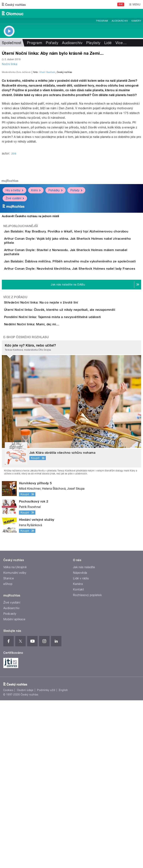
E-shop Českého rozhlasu (26, 505)
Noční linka (9, 64)
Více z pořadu (15, 422)
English (63, 858)
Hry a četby (14, 271)
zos (14, 234)
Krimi (36, 271)
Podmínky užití (46, 858)
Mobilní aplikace (14, 787)
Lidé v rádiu (81, 746)
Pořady (52, 43)
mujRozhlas (10, 261)
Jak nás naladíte (84, 735)
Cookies (8, 858)
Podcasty (10, 781)
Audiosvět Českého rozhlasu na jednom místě (30, 297)
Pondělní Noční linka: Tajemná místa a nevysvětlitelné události (67, 463)
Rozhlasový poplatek (87, 763)
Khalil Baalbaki (47, 153)
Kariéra (78, 752)
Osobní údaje (25, 858)
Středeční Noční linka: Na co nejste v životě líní (56, 428)
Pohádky (55, 271)
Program (102, 21)
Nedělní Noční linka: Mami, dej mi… (47, 481)
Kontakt (78, 757)
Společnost (12, 43)
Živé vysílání (15, 279)
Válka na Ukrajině (15, 735)
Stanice (9, 746)
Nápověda (80, 740)
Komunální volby (15, 740)
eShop (8, 752)
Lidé (108, 43)
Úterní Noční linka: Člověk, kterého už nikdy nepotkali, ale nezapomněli (74, 446)
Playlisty (93, 43)
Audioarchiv (120, 21)
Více (121, 43)
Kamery (136, 21)
